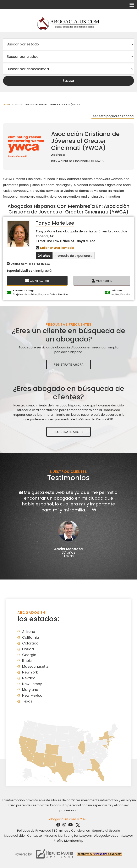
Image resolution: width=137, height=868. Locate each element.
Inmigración (44, 271)
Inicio (6, 104)
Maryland (30, 690)
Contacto (35, 836)
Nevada (29, 678)
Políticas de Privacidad (34, 831)
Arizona (29, 632)
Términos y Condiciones (72, 831)
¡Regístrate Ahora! (68, 365)
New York (30, 672)
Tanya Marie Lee (55, 223)
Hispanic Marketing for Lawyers (68, 836)
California (31, 637)
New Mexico (32, 695)
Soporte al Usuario (106, 831)
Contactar (37, 281)
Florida (28, 649)
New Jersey (32, 684)
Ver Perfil (102, 281)
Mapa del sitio (14, 836)
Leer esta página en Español (113, 116)
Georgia (29, 655)
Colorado (30, 643)
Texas (27, 701)
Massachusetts (35, 666)
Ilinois (27, 661)
